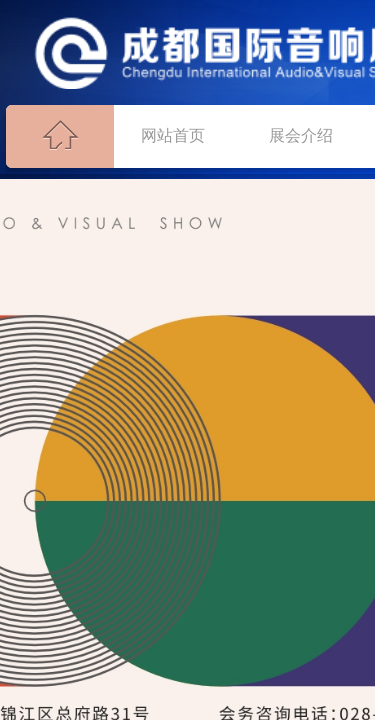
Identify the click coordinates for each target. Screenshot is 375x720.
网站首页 (173, 135)
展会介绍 (301, 135)
